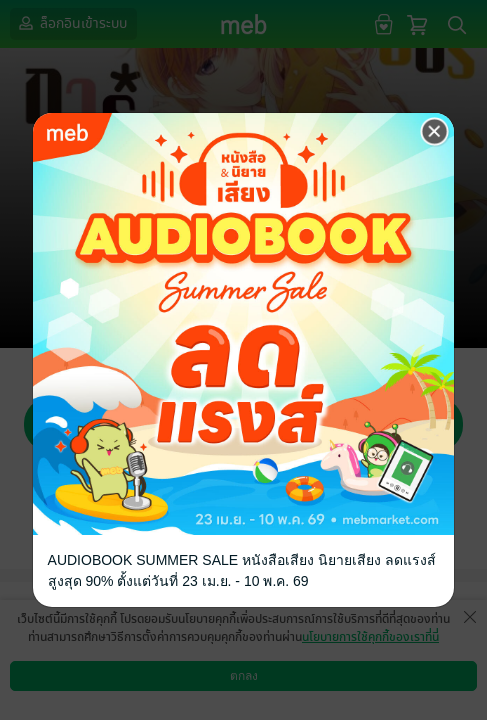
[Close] (435, 132)
